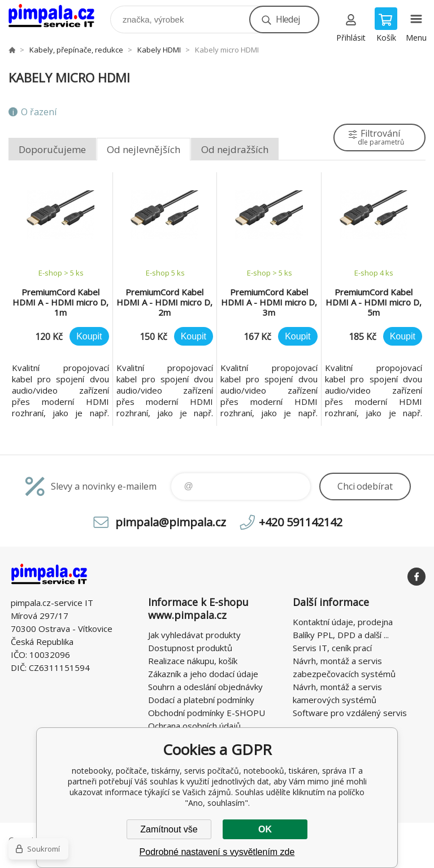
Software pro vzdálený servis (350, 713)
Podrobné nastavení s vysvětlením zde (217, 852)
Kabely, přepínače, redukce (76, 50)
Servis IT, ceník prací (332, 648)
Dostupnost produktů (190, 648)
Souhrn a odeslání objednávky (205, 687)
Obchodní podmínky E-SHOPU (207, 713)
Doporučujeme (52, 149)
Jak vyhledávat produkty (194, 635)
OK (265, 829)
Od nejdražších (235, 149)
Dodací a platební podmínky (201, 700)
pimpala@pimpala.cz (171, 522)
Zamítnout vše (169, 829)
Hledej (288, 19)
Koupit (89, 336)
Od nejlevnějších (144, 149)
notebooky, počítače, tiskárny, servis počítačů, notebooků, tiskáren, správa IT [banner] (58, 17)
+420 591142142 (301, 522)
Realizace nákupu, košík (193, 661)
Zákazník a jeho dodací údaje (203, 674)
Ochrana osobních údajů (194, 726)
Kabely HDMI (159, 50)
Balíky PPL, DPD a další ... (341, 635)
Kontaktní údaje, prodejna (343, 622)
